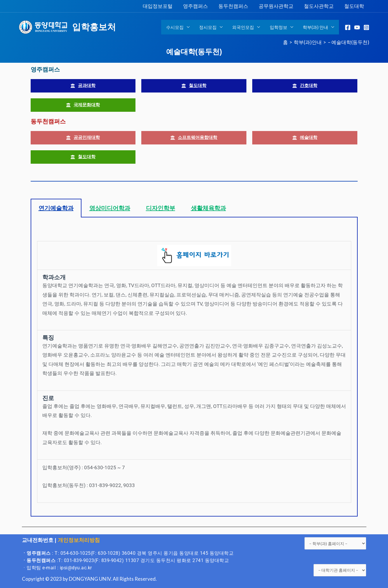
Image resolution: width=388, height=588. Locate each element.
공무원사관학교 (277, 6)
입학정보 (280, 27)
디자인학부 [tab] (161, 208)
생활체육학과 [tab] (208, 208)
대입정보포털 (161, 6)
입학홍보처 (94, 27)
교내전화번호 (38, 540)
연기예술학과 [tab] (56, 208)
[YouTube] (357, 27)
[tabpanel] (194, 367)
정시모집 (211, 27)
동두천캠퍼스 (235, 6)
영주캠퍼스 (198, 6)
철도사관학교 (320, 6)
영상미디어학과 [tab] (110, 208)
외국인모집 (246, 27)
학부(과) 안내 (316, 27)
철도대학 (354, 6)
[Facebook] (348, 27)
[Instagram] (366, 27)
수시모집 (179, 27)
